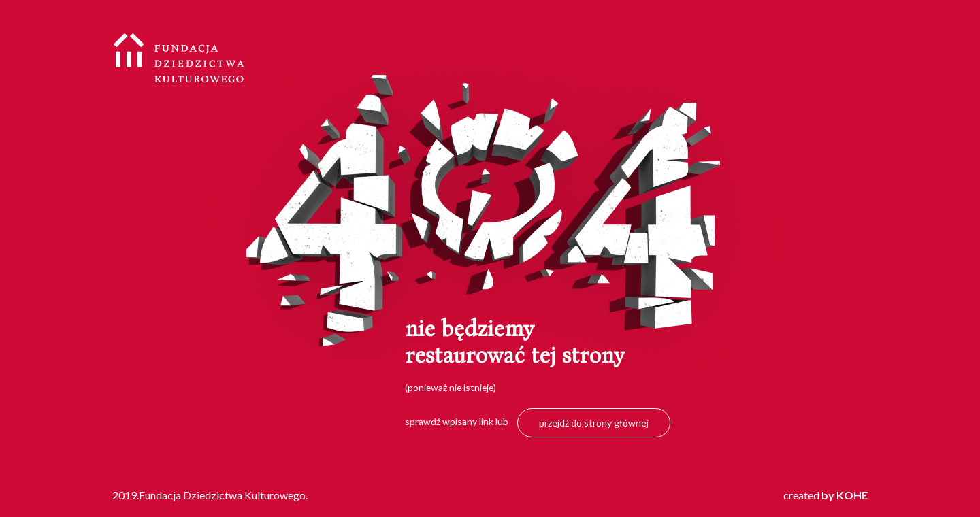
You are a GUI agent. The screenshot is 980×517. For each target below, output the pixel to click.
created (826, 495)
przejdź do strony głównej (594, 423)
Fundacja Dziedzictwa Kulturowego (179, 58)
